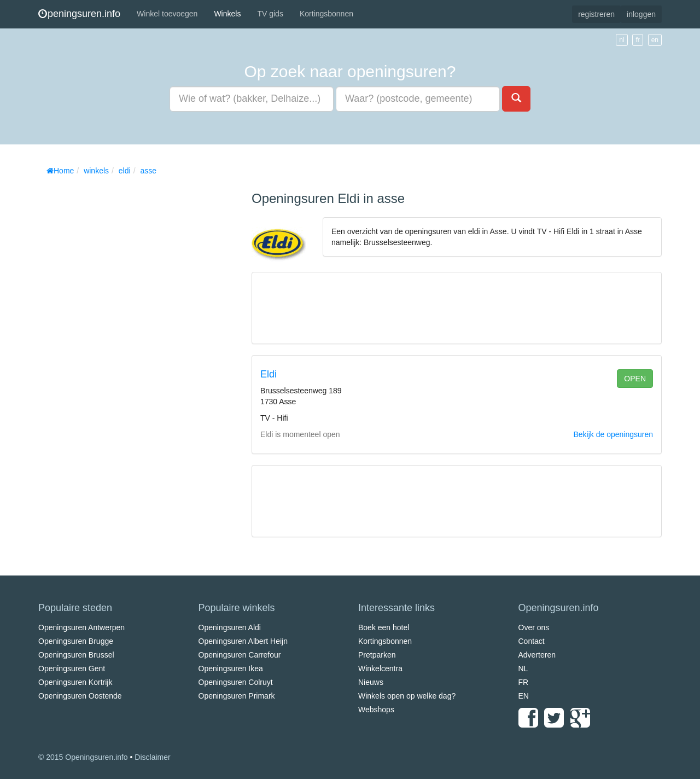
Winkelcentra (380, 668)
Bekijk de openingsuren (613, 434)
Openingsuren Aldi (230, 627)
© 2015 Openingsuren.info (83, 757)
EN (524, 696)
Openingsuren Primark (237, 696)
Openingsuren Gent (72, 668)
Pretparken (377, 655)
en (655, 40)
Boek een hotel (384, 627)
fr (637, 40)
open (635, 379)
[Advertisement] (120, 345)
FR (524, 682)
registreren (596, 14)
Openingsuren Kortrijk (75, 682)
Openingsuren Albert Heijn (243, 641)
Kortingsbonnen (326, 14)
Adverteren (537, 655)
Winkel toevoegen (167, 14)
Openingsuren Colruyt (236, 682)
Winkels (227, 14)
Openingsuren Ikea (231, 668)
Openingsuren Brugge (76, 641)
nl (622, 40)
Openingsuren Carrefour (240, 655)
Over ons (534, 627)
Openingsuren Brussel (76, 655)
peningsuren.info (79, 14)
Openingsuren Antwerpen (81, 627)
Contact (532, 641)
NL (523, 668)
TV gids (270, 14)
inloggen (641, 14)
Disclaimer (152, 757)
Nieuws (371, 682)
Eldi (269, 374)
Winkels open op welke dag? (407, 696)
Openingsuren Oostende (80, 696)
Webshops (376, 710)
